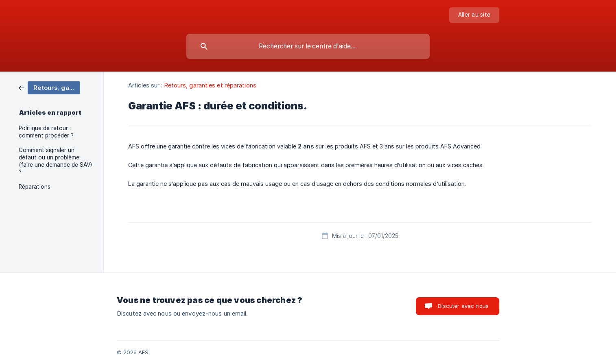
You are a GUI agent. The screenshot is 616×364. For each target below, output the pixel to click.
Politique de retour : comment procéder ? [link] (46, 132)
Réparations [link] (35, 187)
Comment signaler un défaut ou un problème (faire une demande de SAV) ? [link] (55, 161)
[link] (49, 87)
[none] (474, 15)
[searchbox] (308, 46)
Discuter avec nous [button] (463, 306)
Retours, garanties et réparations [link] (210, 85)
